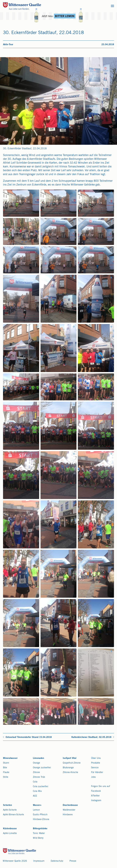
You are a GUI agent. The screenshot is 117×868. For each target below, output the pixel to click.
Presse (73, 861)
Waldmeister (69, 810)
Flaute (6, 772)
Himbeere (68, 815)
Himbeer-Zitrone (41, 819)
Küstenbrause (10, 829)
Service (95, 768)
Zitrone (36, 772)
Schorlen (7, 805)
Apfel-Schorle (10, 810)
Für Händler (97, 772)
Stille (6, 777)
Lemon (36, 810)
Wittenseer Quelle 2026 (15, 861)
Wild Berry (38, 838)
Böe (5, 768)
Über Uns (96, 758)
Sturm (6, 763)
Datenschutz (57, 861)
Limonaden (38, 758)
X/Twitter (95, 796)
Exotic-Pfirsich (40, 815)
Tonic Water (39, 833)
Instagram (96, 801)
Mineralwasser (10, 758)
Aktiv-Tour (8, 45)
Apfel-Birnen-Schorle (13, 815)
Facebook (96, 791)
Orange (36, 763)
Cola (35, 782)
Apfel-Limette (10, 833)
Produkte (96, 763)
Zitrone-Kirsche (70, 772)
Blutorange (68, 768)
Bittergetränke (40, 829)
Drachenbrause (70, 805)
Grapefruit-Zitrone (72, 763)
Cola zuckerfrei (41, 787)
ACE (35, 796)
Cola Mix (37, 791)
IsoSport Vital (70, 758)
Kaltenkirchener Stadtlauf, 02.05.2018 (91, 737)
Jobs (93, 777)
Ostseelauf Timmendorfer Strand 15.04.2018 (29, 737)
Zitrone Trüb (39, 777)
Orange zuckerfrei (42, 768)
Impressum (39, 861)
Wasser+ (37, 805)
